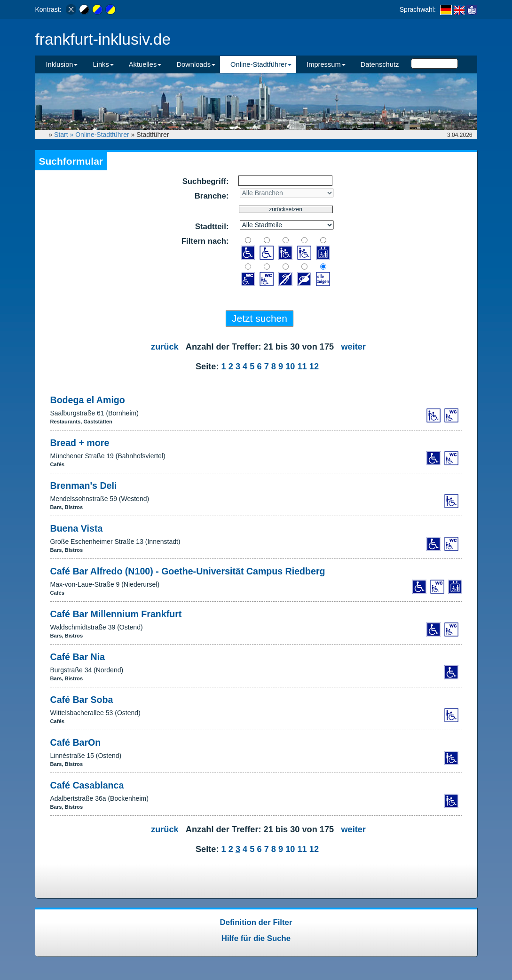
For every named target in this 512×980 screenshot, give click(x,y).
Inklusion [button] (62, 64)
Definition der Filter (256, 922)
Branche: (212, 196)
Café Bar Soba (82, 700)
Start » (65, 135)
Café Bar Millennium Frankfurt (116, 614)
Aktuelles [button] (145, 64)
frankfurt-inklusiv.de (103, 39)
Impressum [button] (326, 64)
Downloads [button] (196, 64)
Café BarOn (76, 742)
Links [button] (103, 64)
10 (290, 367)
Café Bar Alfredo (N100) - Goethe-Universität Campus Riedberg (188, 571)
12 (314, 367)
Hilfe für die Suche (256, 938)
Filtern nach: (205, 241)
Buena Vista (77, 528)
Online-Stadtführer (102, 135)
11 (302, 367)
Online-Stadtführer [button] (261, 64)
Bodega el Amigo (88, 400)
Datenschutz (380, 64)
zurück (165, 347)
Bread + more (80, 443)
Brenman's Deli (84, 486)
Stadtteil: (212, 227)
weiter (353, 347)
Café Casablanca (87, 785)
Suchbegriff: (206, 181)
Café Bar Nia (78, 657)
